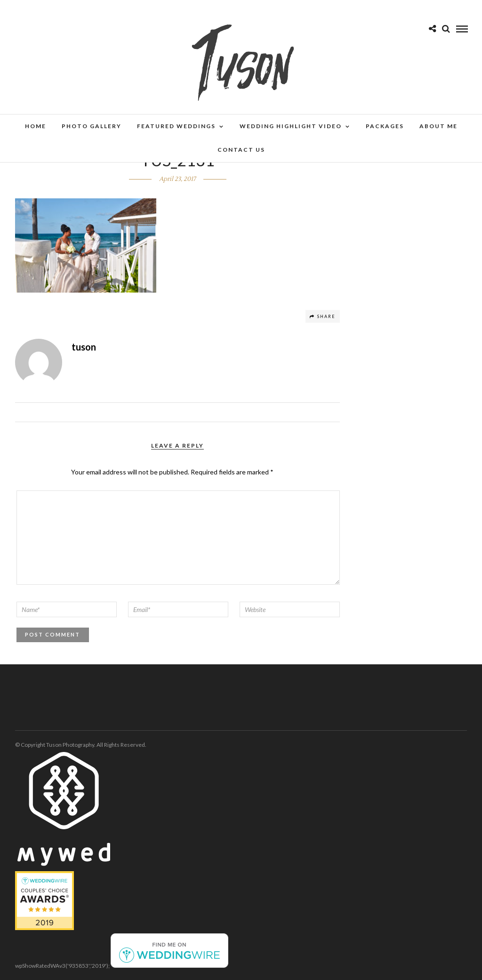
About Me (438, 126)
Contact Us (241, 150)
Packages (385, 126)
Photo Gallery (92, 126)
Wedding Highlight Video (291, 126)
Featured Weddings (176, 126)
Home (36, 126)
